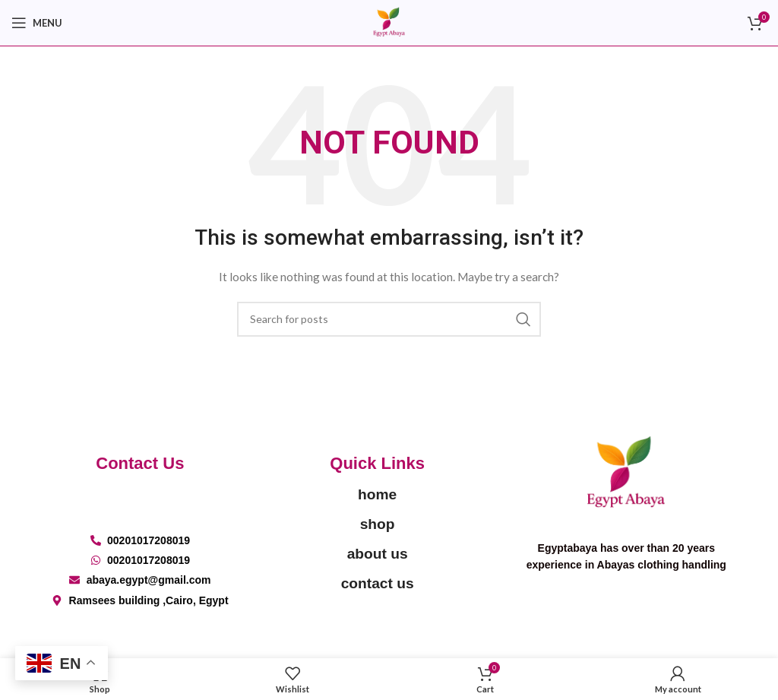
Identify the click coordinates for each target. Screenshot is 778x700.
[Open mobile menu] (37, 23)
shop (377, 524)
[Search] (389, 319)
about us (377, 554)
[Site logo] (389, 22)
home (377, 494)
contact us (377, 583)
